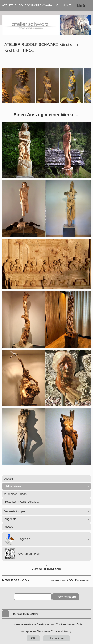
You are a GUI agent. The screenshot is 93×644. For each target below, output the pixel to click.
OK (33, 638)
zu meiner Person (15, 494)
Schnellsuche (67, 597)
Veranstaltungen (15, 511)
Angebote (10, 519)
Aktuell (9, 479)
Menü (81, 5)
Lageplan (17, 539)
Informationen (56, 638)
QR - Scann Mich (22, 554)
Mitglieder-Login (16, 580)
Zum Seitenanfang (46, 568)
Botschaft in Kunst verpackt (22, 502)
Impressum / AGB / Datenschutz (71, 580)
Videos (9, 527)
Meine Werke (13, 486)
